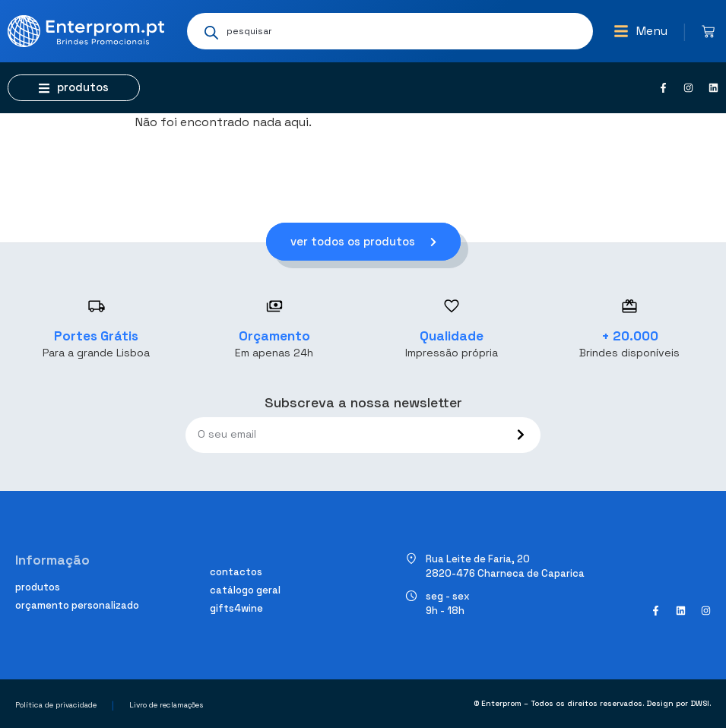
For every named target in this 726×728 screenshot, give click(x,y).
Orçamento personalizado (77, 605)
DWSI (700, 703)
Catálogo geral (245, 590)
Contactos (236, 572)
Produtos (38, 587)
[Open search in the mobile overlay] (390, 31)
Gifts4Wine (236, 608)
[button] (640, 31)
